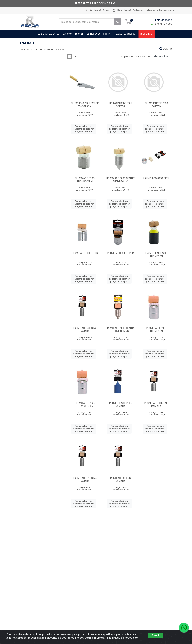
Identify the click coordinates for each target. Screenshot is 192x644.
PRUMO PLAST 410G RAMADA (120, 405)
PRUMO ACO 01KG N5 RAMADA (156, 405)
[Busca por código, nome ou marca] (87, 22)
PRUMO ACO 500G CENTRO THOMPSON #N (121, 330)
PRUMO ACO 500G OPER (85, 253)
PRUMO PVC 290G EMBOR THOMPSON (85, 105)
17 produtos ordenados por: (136, 57)
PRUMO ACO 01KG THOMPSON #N (85, 405)
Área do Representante (161, 10)
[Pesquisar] (118, 22)
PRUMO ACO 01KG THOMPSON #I (85, 180)
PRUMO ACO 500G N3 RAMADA (121, 480)
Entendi (155, 638)
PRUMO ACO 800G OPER (156, 178)
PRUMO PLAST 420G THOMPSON (156, 255)
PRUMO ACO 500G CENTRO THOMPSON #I (121, 180)
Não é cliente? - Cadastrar (128, 10)
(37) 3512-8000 (162, 24)
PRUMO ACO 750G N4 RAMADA (85, 480)
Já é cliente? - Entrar (97, 10)
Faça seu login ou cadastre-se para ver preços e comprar (83, 129)
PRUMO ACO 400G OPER (121, 253)
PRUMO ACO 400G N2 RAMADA (85, 330)
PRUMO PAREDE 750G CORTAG (156, 105)
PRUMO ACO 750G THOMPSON (156, 330)
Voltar (166, 49)
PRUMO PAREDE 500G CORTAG (121, 105)
